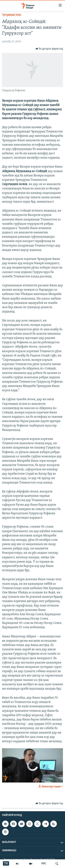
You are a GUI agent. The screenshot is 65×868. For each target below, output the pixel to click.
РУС (44, 864)
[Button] (49, 49)
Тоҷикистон (12, 15)
